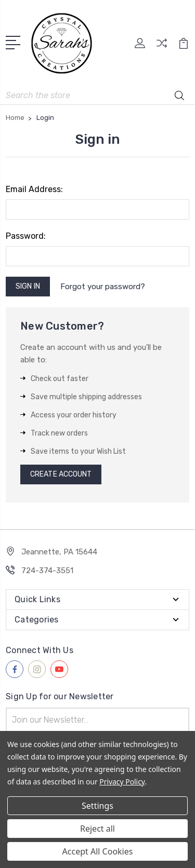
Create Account (61, 474)
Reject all (97, 829)
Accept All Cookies (98, 851)
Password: (26, 236)
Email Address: (34, 189)
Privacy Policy (122, 782)
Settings (97, 806)
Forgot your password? (103, 287)
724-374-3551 (47, 571)
